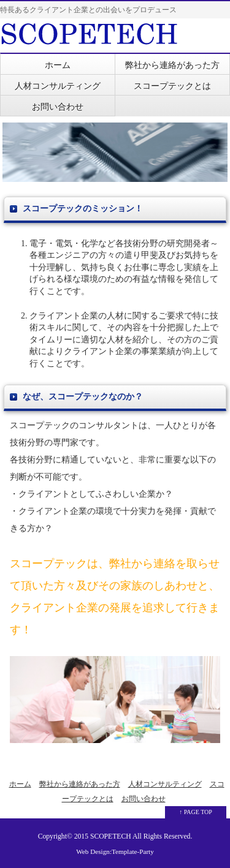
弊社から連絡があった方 (172, 65)
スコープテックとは (172, 86)
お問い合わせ (58, 107)
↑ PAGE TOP (196, 812)
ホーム (58, 65)
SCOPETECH (111, 836)
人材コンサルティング (58, 86)
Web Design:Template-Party (115, 851)
